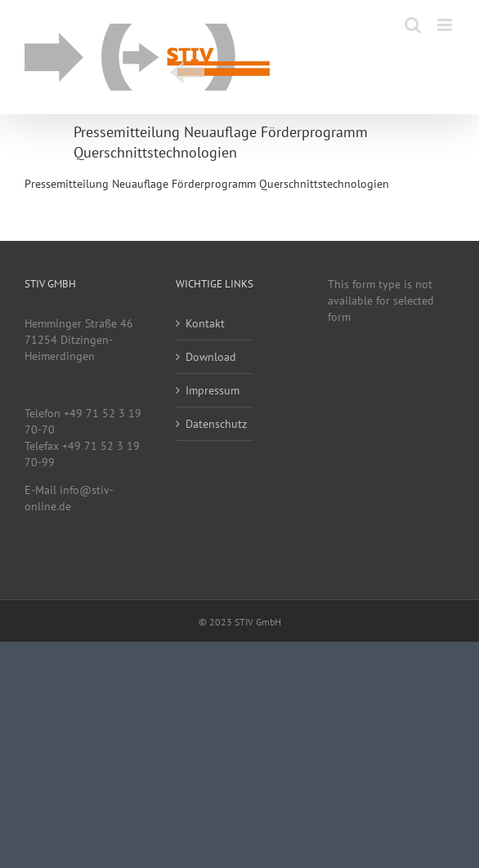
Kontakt (205, 323)
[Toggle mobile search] (413, 25)
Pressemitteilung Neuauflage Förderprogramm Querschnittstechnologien (207, 184)
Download (211, 357)
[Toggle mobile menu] (446, 25)
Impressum (213, 390)
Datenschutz (215, 424)
